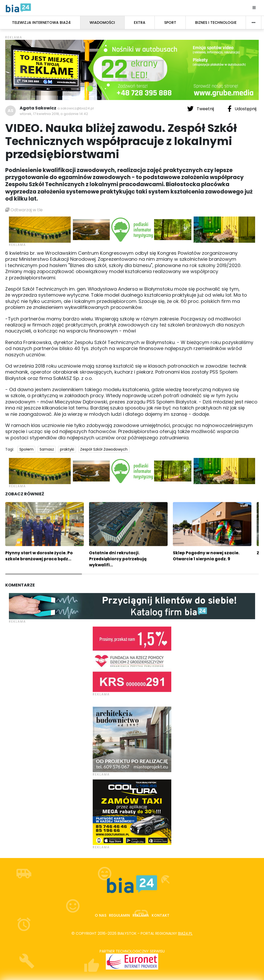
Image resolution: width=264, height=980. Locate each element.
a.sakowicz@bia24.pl (76, 108)
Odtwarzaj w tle (24, 210)
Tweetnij (201, 109)
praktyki (67, 449)
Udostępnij (242, 109)
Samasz (47, 449)
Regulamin (119, 915)
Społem (26, 449)
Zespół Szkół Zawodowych (104, 449)
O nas (101, 915)
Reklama (141, 915)
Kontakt (161, 915)
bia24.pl (185, 933)
